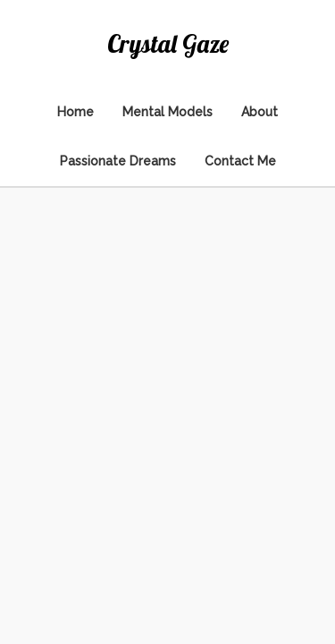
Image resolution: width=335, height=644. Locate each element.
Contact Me (240, 161)
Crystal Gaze (168, 43)
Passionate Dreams (118, 161)
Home (75, 112)
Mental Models (167, 112)
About (260, 112)
